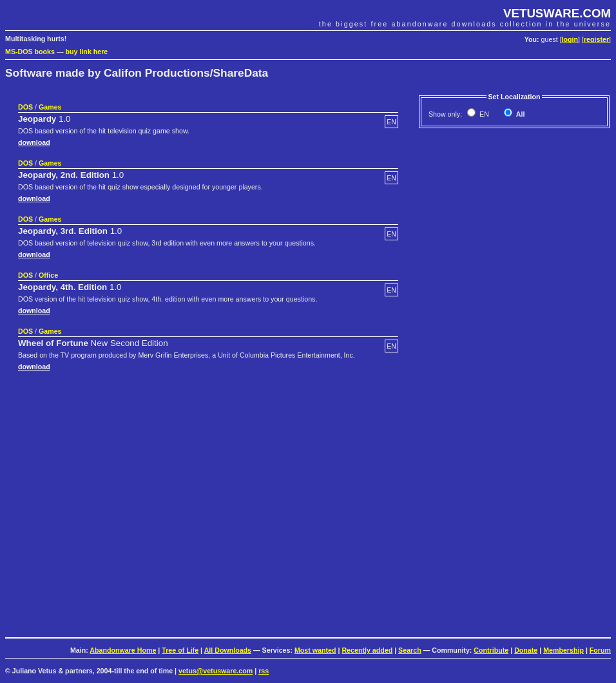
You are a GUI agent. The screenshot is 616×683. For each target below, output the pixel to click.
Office (48, 275)
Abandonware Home (123, 650)
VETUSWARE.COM (557, 13)
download (34, 142)
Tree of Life (180, 650)
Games (50, 107)
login (570, 39)
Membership (563, 650)
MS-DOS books (30, 52)
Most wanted (315, 650)
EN (483, 114)
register (596, 39)
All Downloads (228, 650)
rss (264, 671)
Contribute (491, 650)
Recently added (367, 650)
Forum (600, 650)
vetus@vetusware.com (216, 671)
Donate (526, 650)
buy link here (87, 52)
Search (410, 650)
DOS (25, 107)
